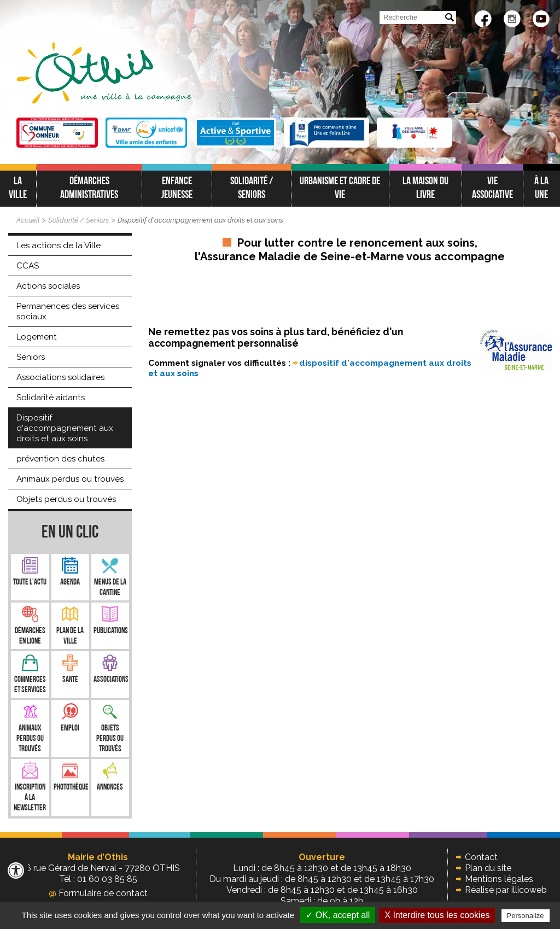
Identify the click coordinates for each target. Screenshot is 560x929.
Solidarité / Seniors (252, 188)
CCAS (28, 266)
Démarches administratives (89, 188)
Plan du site (488, 868)
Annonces (110, 788)
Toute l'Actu (30, 583)
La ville (18, 188)
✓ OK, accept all (338, 915)
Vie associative (492, 188)
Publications (111, 631)
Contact (481, 857)
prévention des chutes (60, 459)
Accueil (28, 220)
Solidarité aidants (51, 398)
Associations (111, 680)
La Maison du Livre (425, 188)
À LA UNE (541, 188)
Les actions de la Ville (59, 246)
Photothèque (71, 788)
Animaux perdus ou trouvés (70, 479)
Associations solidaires (60, 377)
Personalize (526, 916)
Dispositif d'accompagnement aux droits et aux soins (200, 220)
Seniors (31, 357)
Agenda (70, 583)
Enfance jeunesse (177, 188)
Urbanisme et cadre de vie (340, 188)
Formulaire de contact (98, 893)
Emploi (70, 729)
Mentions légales (499, 879)
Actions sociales (48, 286)
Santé (70, 680)
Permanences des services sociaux (68, 311)
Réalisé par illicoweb (506, 890)
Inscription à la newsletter (30, 798)
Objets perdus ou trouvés (66, 499)
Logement (37, 337)
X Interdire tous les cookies (437, 915)
